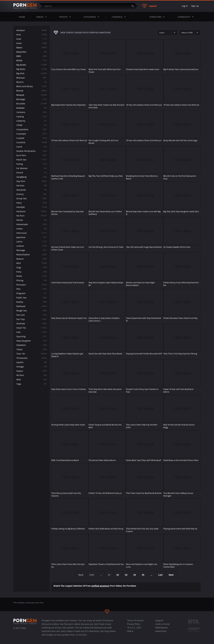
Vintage (32, 367)
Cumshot (32, 142)
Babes (32, 48)
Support (159, 620)
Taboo (32, 349)
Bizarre (32, 82)
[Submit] (134, 6)
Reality (32, 302)
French (32, 173)
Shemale (32, 323)
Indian (32, 229)
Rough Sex (32, 311)
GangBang (32, 177)
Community (186, 17)
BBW (32, 56)
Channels (120, 17)
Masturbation (32, 254)
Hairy (32, 203)
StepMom (32, 345)
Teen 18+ (32, 354)
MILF (32, 263)
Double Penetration (32, 151)
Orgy (32, 267)
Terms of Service (135, 620)
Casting (32, 117)
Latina (32, 242)
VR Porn (32, 375)
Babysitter (32, 52)
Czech (32, 147)
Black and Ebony (32, 86)
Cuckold (32, 138)
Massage (32, 250)
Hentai (32, 220)
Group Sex (32, 198)
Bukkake (32, 108)
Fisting (32, 164)
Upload (149, 6)
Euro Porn (32, 155)
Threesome (32, 358)
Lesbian (32, 246)
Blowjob (32, 95)
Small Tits (32, 328)
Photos (66, 17)
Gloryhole (32, 190)
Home (22, 17)
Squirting (32, 336)
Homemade (32, 224)
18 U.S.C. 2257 (134, 628)
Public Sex (32, 298)
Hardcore (32, 211)
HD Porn (32, 216)
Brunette (32, 104)
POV (32, 289)
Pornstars (158, 17)
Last (160, 575)
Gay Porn (32, 181)
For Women (32, 168)
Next (171, 575)
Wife (32, 380)
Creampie (32, 134)
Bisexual (32, 78)
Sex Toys (32, 319)
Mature (32, 259)
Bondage (32, 99)
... (151, 575)
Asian (32, 43)
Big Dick (32, 73)
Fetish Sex (32, 160)
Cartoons (32, 112)
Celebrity (32, 121)
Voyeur (32, 371)
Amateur (32, 30)
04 (135, 575)
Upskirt (32, 362)
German (32, 185)
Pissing (32, 280)
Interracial (32, 233)
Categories (92, 17)
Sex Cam (32, 315)
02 (118, 575)
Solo (32, 332)
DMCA (130, 631)
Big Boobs (32, 65)
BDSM (32, 60)
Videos (42, 17)
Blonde (32, 91)
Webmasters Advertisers (162, 629)
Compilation (32, 129)
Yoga (32, 384)
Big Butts (32, 69)
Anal (32, 35)
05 (143, 575)
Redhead (32, 306)
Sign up (195, 6)
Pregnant (32, 293)
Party (32, 272)
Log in (185, 6)
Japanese (32, 237)
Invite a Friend (162, 624)
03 (126, 575)
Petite (32, 276)
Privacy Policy (134, 624)
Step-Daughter (32, 341)
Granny (32, 194)
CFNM (32, 125)
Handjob (32, 207)
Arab (32, 39)
